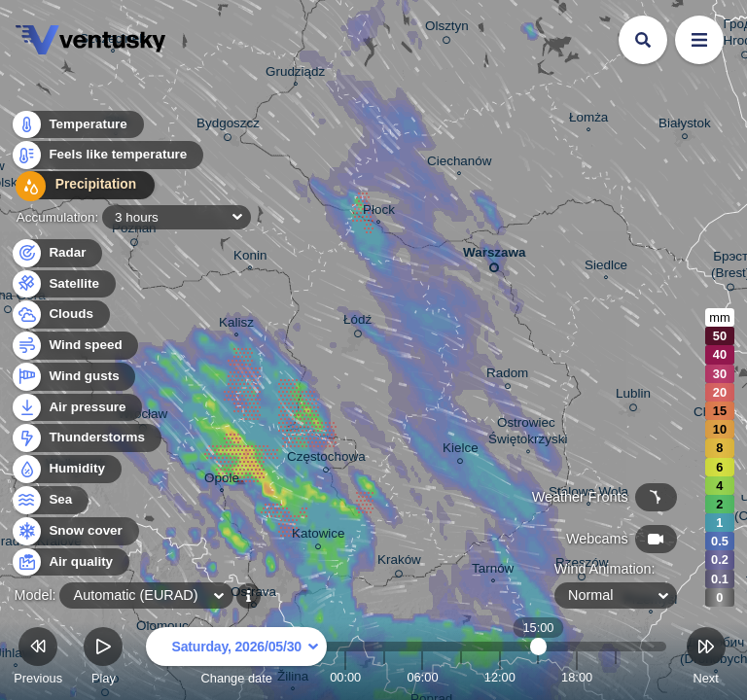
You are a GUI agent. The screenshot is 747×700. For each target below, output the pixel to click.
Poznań (134, 231)
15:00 (538, 677)
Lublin (633, 397)
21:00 (616, 677)
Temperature (77, 126)
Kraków (399, 563)
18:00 (577, 677)
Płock (379, 212)
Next (706, 659)
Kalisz (236, 325)
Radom (507, 376)
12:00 (500, 677)
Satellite (63, 284)
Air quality (70, 562)
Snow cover (74, 531)
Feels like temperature (107, 157)
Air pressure (76, 408)
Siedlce (606, 267)
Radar (56, 253)
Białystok (685, 126)
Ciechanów (459, 163)
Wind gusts (73, 377)
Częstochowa (326, 459)
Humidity (66, 469)
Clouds (60, 315)
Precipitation (77, 188)
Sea (49, 500)
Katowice (319, 536)
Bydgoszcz (228, 126)
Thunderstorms (86, 438)
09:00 (461, 677)
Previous (38, 659)
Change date (236, 659)
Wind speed (74, 346)
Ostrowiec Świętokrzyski (528, 433)
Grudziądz (295, 74)
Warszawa (494, 256)
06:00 (422, 677)
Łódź (357, 323)
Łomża (588, 120)
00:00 (345, 677)
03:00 (384, 677)
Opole (222, 480)
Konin (250, 258)
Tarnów (493, 571)
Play (103, 659)
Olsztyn (447, 29)
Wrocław (142, 417)
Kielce (461, 451)
